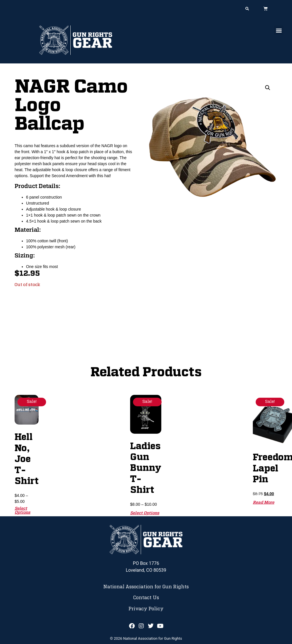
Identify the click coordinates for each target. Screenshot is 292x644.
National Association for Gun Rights (146, 587)
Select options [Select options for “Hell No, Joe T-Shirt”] (22, 511)
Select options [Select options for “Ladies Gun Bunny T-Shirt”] (145, 513)
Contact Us (146, 598)
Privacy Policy (146, 609)
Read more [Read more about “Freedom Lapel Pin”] (264, 503)
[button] (247, 9)
